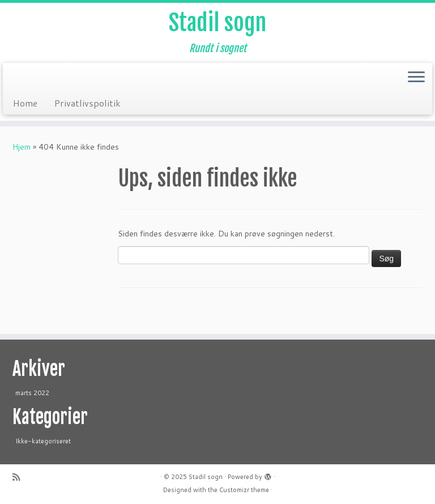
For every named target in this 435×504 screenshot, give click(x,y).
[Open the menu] (416, 78)
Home (25, 103)
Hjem (22, 147)
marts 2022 (32, 393)
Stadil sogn (217, 23)
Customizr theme (244, 490)
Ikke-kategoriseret (43, 441)
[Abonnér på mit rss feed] (20, 477)
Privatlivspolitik (88, 103)
